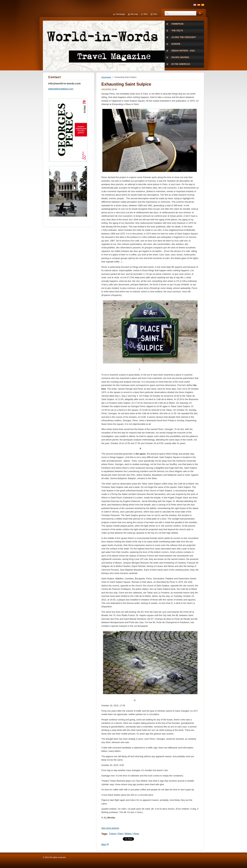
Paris (120, 834)
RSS (145, 14)
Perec (136, 834)
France (113, 834)
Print (155, 14)
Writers (128, 834)
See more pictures (110, 828)
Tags (104, 834)
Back (104, 844)
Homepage (106, 77)
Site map (134, 14)
